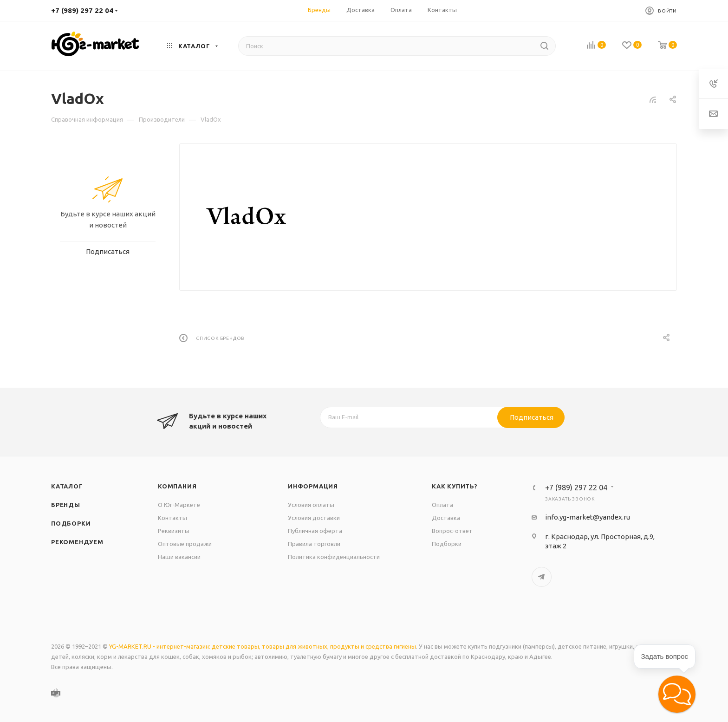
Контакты (172, 518)
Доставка (446, 518)
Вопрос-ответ (452, 531)
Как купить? (455, 486)
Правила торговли (314, 544)
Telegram (542, 577)
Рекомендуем (77, 542)
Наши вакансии (179, 557)
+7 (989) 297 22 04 (82, 10)
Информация (313, 486)
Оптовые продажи (185, 544)
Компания (177, 486)
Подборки (71, 523)
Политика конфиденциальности (334, 557)
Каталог (67, 486)
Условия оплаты (311, 505)
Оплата (442, 505)
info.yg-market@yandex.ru (588, 517)
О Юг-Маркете (179, 505)
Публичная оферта (315, 531)
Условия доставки (314, 518)
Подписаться (532, 417)
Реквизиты (174, 531)
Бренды (66, 505)
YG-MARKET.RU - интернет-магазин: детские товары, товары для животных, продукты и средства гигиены (263, 646)
